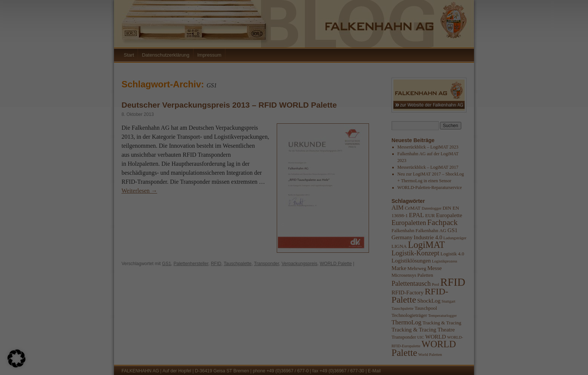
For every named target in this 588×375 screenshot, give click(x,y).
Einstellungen (332, 303)
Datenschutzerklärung (329, 296)
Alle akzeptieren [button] (372, 320)
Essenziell (469, 205)
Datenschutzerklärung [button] (447, 361)
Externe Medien (476, 244)
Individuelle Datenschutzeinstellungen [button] (444, 343)
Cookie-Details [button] (416, 361)
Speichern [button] (516, 320)
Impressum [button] (476, 361)
